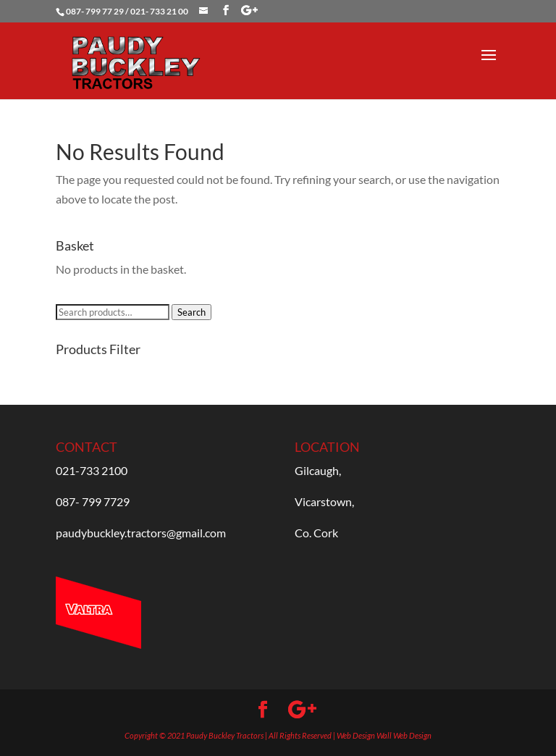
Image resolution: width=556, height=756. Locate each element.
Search (191, 312)
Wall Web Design (404, 735)
